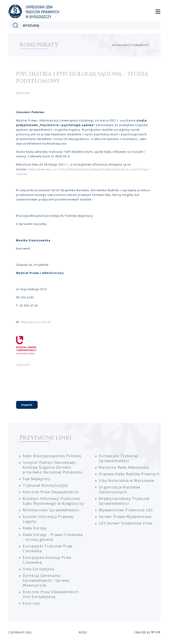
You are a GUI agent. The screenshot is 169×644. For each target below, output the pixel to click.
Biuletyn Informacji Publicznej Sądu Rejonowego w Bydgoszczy (53, 501)
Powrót (27, 405)
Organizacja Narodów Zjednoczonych (119, 490)
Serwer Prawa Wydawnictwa (125, 517)
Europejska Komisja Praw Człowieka (47, 560)
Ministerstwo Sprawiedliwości (51, 510)
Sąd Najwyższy (37, 479)
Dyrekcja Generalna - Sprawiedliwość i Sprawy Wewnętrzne (46, 580)
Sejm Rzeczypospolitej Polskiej (52, 456)
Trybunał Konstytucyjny (45, 485)
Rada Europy (35, 528)
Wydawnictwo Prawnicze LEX (126, 510)
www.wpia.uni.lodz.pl (36, 322)
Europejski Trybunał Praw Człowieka (48, 549)
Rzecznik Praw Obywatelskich (51, 492)
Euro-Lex (31, 603)
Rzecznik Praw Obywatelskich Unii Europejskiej (51, 594)
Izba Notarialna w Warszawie (127, 481)
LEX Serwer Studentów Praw (126, 523)
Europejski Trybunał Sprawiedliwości (118, 458)
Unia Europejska (38, 569)
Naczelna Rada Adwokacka (124, 467)
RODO (83, 632)
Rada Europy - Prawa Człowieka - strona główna (53, 537)
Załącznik (23, 365)
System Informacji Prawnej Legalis (48, 519)
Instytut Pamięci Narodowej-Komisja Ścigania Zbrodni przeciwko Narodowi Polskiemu (53, 467)
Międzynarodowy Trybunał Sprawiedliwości (124, 501)
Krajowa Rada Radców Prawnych (129, 474)
